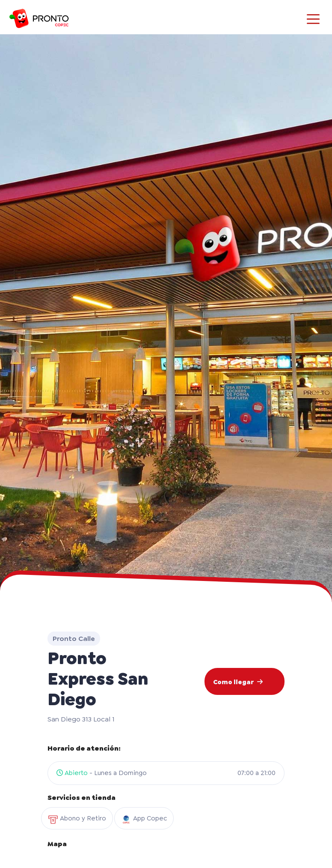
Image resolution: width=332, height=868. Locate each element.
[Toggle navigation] (313, 18)
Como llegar (238, 682)
